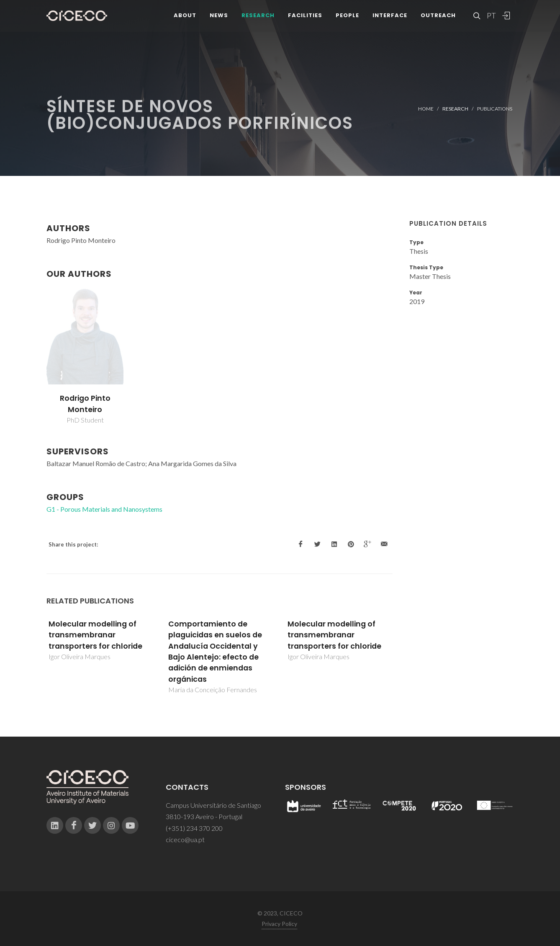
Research (258, 17)
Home (426, 109)
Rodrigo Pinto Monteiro (85, 404)
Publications (495, 109)
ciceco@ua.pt (185, 839)
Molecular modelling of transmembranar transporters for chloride (95, 635)
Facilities (305, 17)
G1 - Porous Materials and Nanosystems (104, 509)
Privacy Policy (279, 924)
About (185, 17)
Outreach (438, 17)
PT (491, 17)
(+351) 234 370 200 (194, 828)
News (219, 17)
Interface (390, 17)
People (347, 17)
